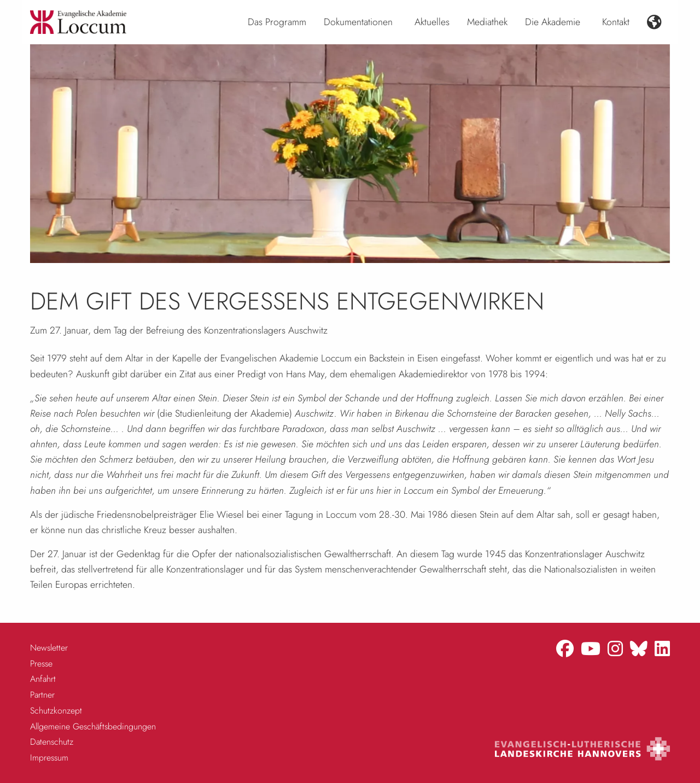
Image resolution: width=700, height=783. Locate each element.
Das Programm (277, 22)
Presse (41, 664)
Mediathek (487, 22)
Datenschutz (52, 742)
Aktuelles (432, 22)
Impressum (49, 758)
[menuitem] (277, 22)
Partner (42, 695)
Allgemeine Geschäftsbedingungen (93, 726)
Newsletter (49, 648)
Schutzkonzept (56, 711)
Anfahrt (43, 679)
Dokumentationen (358, 22)
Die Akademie (553, 22)
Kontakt (616, 22)
